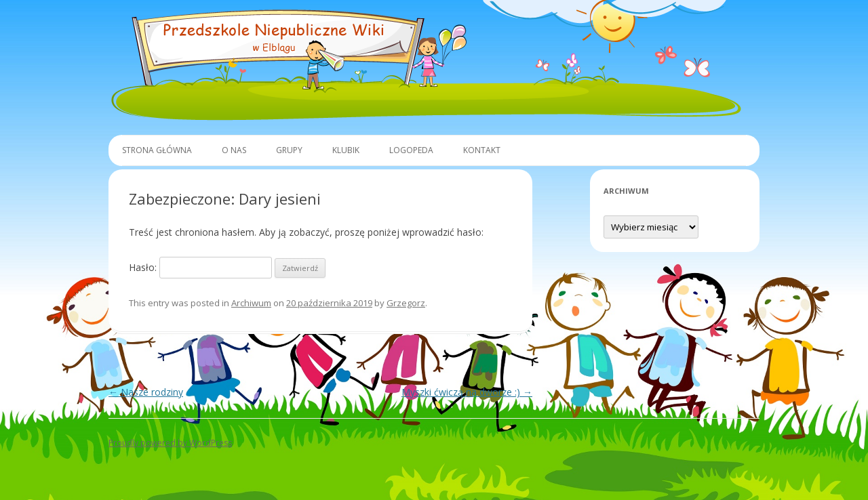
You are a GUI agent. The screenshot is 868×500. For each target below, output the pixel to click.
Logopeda (411, 150)
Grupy (289, 150)
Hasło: (200, 267)
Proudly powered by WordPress (170, 443)
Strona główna (157, 150)
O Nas (234, 150)
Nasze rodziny (146, 392)
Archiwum (251, 303)
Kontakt (482, 150)
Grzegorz (406, 303)
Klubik (346, 150)
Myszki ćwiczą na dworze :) (467, 392)
